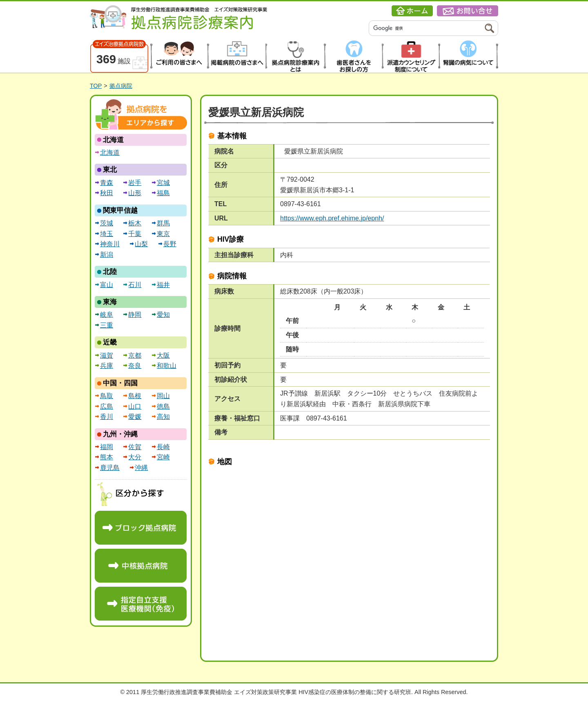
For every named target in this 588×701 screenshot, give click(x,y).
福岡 (107, 447)
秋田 (107, 193)
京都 (135, 355)
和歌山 (167, 366)
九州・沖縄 (120, 434)
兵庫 (107, 366)
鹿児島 (110, 468)
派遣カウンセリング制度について (411, 56)
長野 (170, 244)
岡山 (163, 396)
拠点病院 (121, 86)
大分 (135, 457)
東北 (110, 170)
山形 (135, 193)
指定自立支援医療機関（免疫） (141, 604)
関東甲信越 (120, 210)
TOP (96, 86)
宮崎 (163, 457)
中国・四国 (120, 383)
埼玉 (107, 234)
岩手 (135, 183)
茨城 (107, 223)
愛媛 (135, 417)
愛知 (163, 315)
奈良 (135, 366)
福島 (163, 193)
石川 (135, 285)
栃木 (135, 223)
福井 (163, 285)
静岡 (135, 315)
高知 (163, 417)
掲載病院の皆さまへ (236, 56)
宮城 (163, 183)
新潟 (107, 255)
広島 (107, 406)
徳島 (163, 406)
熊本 (107, 457)
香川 (107, 417)
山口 (135, 406)
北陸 (110, 272)
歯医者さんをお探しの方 (353, 56)
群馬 (163, 223)
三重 (107, 325)
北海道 (113, 140)
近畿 (110, 342)
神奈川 (110, 244)
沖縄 (141, 468)
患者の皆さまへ (178, 56)
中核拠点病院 (141, 566)
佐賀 (135, 447)
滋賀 (107, 355)
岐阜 (107, 315)
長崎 (163, 447)
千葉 (135, 234)
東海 (110, 302)
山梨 (141, 244)
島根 (135, 396)
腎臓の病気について (469, 56)
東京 (163, 234)
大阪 (163, 355)
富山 (107, 285)
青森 (107, 183)
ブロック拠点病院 (141, 528)
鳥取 (107, 396)
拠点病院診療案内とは (295, 56)
